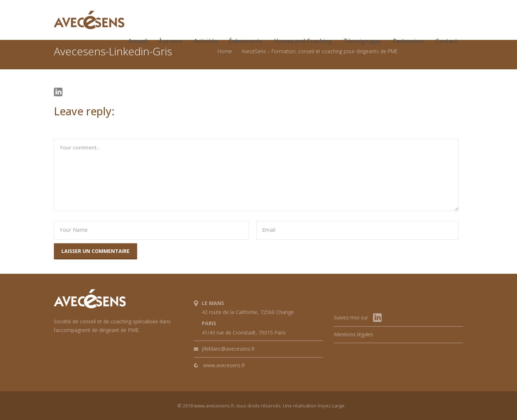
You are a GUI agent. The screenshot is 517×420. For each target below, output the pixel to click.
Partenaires (408, 41)
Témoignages (362, 41)
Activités (206, 41)
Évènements (246, 41)
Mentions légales (354, 334)
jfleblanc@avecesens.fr (228, 349)
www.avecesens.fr (224, 365)
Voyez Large (331, 406)
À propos (171, 41)
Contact (446, 41)
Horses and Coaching (303, 41)
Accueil (138, 41)
